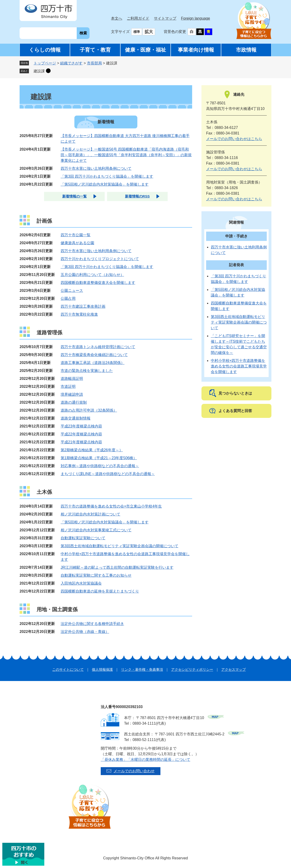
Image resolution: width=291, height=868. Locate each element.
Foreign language (196, 18)
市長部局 (94, 63)
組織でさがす (71, 63)
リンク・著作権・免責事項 (142, 669)
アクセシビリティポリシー (192, 669)
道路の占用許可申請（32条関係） (89, 410)
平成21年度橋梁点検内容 (81, 442)
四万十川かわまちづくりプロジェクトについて (100, 259)
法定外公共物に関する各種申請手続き (92, 624)
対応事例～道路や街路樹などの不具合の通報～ (100, 466)
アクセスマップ (234, 669)
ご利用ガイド (138, 18)
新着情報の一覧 (74, 196)
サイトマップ (165, 18)
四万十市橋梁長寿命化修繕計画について (94, 355)
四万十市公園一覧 (76, 235)
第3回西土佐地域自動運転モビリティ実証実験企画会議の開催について (120, 546)
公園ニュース (72, 291)
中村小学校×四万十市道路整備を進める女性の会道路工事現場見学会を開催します (239, 366)
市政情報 (246, 50)
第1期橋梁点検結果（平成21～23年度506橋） (99, 458)
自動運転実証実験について (83, 538)
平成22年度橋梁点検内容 (81, 434)
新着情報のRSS (137, 196)
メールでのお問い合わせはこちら (234, 139)
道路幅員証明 (72, 379)
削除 (48, 71)
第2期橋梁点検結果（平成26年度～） (92, 450)
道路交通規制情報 (76, 418)
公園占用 (68, 298)
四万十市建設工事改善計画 (83, 306)
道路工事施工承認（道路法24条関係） (93, 363)
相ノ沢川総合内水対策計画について (90, 514)
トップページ (45, 63)
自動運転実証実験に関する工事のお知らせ (96, 575)
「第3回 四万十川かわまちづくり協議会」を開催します (107, 176)
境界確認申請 (72, 394)
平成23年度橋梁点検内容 (81, 426)
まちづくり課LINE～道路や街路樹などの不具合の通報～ (108, 474)
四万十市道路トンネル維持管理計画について (98, 347)
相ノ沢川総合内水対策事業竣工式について (96, 530)
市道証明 (68, 386)
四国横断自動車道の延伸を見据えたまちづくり (100, 591)
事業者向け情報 (196, 50)
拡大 (149, 32)
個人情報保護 (102, 669)
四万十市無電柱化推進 (79, 314)
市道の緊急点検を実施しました (87, 371)
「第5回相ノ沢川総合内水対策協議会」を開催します (105, 184)
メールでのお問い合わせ (134, 771)
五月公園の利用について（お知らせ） (92, 275)
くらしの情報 (45, 50)
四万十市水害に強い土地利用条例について (96, 168)
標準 (137, 32)
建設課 (39, 71)
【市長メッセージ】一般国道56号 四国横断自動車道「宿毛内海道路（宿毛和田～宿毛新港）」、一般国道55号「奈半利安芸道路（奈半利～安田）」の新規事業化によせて (126, 155)
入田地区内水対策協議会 (81, 583)
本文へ (117, 18)
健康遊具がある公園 (77, 243)
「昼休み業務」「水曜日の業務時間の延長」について (145, 760)
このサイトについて (68, 669)
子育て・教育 (95, 50)
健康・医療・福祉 (145, 50)
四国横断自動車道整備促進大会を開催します (98, 283)
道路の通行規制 (74, 402)
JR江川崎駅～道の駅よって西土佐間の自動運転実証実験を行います (117, 567)
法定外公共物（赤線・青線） (85, 632)
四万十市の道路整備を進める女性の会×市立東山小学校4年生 (111, 506)
